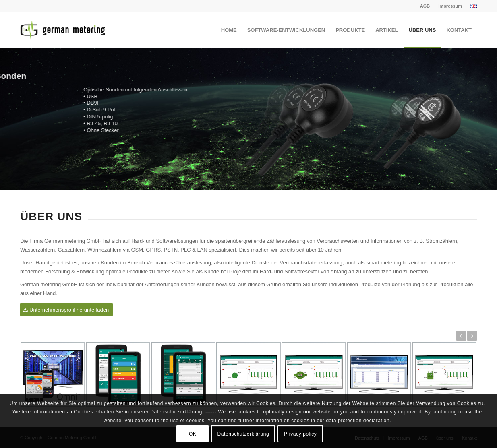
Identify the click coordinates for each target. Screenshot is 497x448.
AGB (425, 6)
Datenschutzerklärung (243, 434)
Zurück (461, 336)
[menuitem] (425, 6)
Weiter (472, 336)
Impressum (450, 6)
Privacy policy (300, 434)
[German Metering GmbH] (64, 30)
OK (193, 434)
